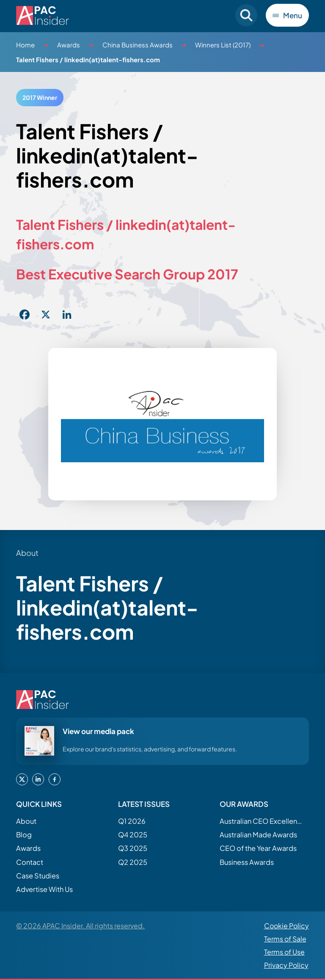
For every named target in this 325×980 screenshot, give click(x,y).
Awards (69, 45)
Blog (24, 835)
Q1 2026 (132, 821)
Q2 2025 (133, 862)
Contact (30, 862)
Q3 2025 (133, 848)
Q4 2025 (133, 835)
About (26, 821)
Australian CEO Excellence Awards (262, 821)
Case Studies (38, 876)
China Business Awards (138, 45)
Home (25, 45)
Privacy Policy (286, 965)
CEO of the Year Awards (258, 848)
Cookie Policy (286, 926)
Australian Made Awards (258, 835)
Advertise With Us (44, 889)
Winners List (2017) (223, 45)
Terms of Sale (285, 939)
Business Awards (247, 862)
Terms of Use (284, 952)
